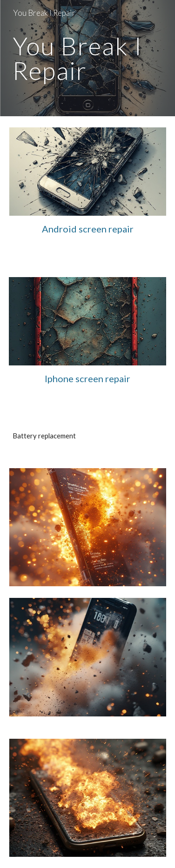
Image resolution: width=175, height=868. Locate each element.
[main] (88, 58)
